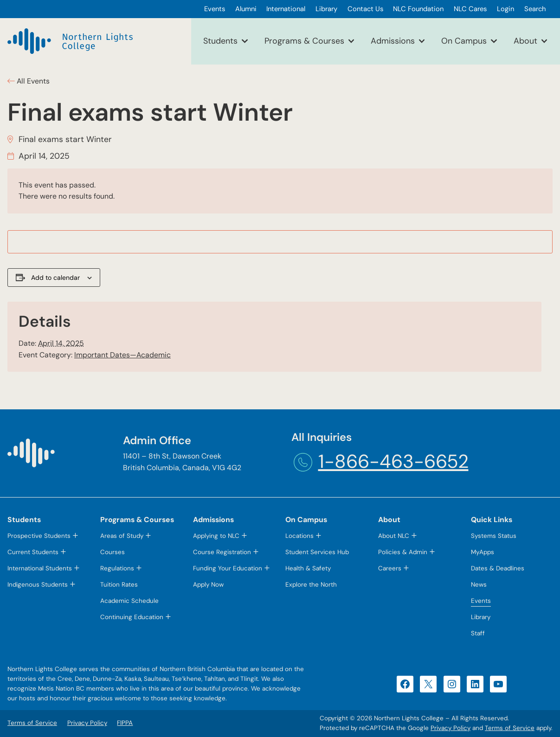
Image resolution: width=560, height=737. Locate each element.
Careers (390, 568)
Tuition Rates (119, 585)
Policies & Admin (403, 552)
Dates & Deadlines (498, 568)
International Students (40, 568)
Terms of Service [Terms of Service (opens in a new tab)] (510, 728)
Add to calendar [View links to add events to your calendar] (55, 278)
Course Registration (222, 552)
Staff (478, 633)
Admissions (393, 41)
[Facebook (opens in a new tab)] (405, 684)
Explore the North (311, 585)
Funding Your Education (228, 568)
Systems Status (494, 536)
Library (481, 617)
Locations (299, 536)
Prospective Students (39, 536)
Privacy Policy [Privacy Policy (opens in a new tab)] (451, 728)
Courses (113, 552)
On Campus (464, 41)
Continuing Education (132, 617)
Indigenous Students (38, 585)
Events (481, 601)
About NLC (394, 536)
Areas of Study (122, 536)
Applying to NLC (216, 536)
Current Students (33, 552)
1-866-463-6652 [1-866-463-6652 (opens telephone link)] (393, 462)
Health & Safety (308, 568)
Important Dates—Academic (122, 355)
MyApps (483, 552)
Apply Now (208, 585)
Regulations (117, 568)
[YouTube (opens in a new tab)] (498, 684)
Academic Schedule (129, 601)
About (525, 41)
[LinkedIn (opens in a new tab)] (475, 684)
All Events (32, 81)
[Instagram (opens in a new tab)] (452, 684)
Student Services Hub (317, 552)
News (479, 585)
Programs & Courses (304, 41)
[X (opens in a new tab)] (428, 684)
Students (220, 41)
